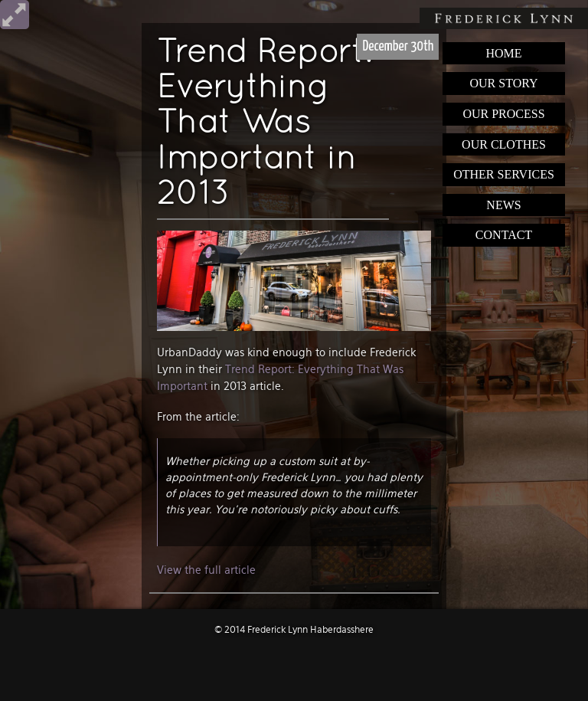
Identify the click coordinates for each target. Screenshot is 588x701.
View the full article (206, 570)
